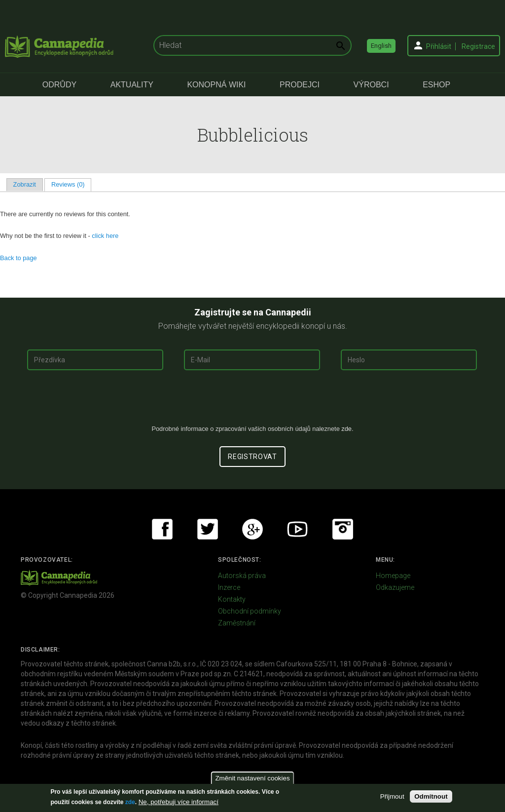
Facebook (162, 529)
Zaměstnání (237, 623)
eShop (436, 85)
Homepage (393, 576)
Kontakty (232, 599)
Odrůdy (59, 85)
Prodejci (300, 85)
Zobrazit (25, 184)
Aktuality (132, 85)
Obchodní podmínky (250, 611)
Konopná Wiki (216, 85)
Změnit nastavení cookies (252, 778)
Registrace (478, 46)
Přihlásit (439, 46)
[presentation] (252, 401)
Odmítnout (431, 796)
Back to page (18, 258)
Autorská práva (242, 576)
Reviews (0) (71, 184)
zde (130, 802)
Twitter (208, 529)
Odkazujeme (395, 587)
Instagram (343, 529)
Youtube (297, 529)
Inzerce (229, 587)
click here (105, 236)
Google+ (252, 529)
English (381, 46)
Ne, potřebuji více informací (179, 802)
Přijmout (392, 796)
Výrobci (371, 85)
